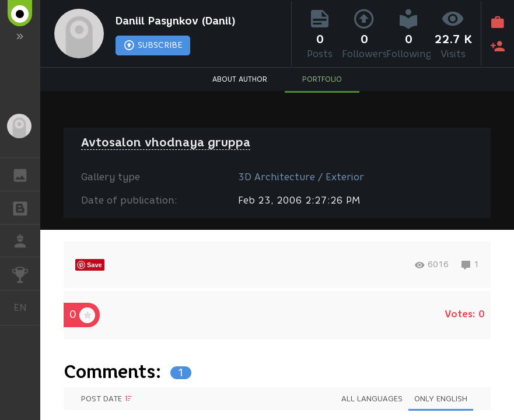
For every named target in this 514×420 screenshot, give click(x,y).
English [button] (25, 308)
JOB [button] (26, 241)
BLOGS (26, 207)
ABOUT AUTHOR (240, 79)
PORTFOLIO (322, 79)
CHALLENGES (26, 273)
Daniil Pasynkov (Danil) (176, 21)
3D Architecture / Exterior (301, 177)
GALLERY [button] (26, 174)
